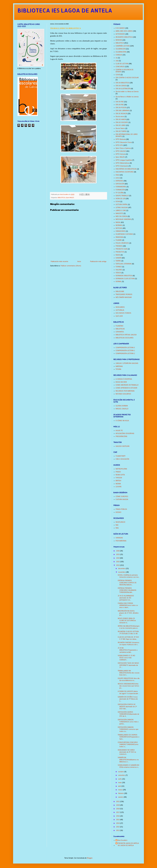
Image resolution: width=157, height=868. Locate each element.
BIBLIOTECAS (120, 329)
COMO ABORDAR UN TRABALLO (127, 385)
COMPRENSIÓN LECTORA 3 (125, 348)
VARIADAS (119, 538)
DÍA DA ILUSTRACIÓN (123, 89)
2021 (118, 802)
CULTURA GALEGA (122, 500)
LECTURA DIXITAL (122, 205)
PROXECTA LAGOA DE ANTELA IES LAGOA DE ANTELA (128, 844)
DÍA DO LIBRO (121, 125)
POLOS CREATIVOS (122, 243)
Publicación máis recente (59, 262)
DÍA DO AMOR (121, 120)
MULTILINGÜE (120, 522)
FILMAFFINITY (120, 456)
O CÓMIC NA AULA (122, 421)
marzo (121, 790)
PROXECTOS (120, 252)
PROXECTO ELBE (121, 249)
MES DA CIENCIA (121, 216)
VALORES (119, 270)
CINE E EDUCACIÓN (122, 459)
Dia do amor (120, 117)
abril (120, 786)
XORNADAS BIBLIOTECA (124, 276)
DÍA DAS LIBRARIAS (122, 111)
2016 (118, 816)
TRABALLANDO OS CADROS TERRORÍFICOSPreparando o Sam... (129, 737)
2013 (118, 827)
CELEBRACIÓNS (121, 52)
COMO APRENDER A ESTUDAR (126, 388)
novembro (122, 572)
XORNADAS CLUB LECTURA (125, 279)
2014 (118, 823)
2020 (118, 805)
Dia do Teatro (120, 128)
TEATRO (118, 261)
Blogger (90, 858)
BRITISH (118, 481)
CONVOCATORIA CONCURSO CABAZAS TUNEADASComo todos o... (128, 745)
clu (117, 58)
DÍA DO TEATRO (121, 131)
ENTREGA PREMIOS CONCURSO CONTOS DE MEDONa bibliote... (127, 583)
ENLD (117, 175)
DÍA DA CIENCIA (121, 86)
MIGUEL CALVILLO (122, 409)
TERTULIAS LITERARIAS (124, 264)
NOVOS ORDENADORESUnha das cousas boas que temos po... (128, 686)
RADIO (118, 255)
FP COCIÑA (119, 193)
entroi (118, 178)
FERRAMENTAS (121, 187)
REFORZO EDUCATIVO (123, 394)
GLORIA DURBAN (122, 406)
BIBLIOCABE (120, 292)
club (117, 61)
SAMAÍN (119, 258)
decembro (122, 569)
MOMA (118, 484)
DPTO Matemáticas (122, 163)
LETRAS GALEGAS (122, 208)
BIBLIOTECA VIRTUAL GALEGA (126, 335)
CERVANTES (120, 332)
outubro (121, 772)
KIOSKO (118, 512)
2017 (118, 812)
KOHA (118, 202)
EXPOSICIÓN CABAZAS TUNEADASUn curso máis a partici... (128, 722)
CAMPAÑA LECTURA (123, 46)
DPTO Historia (121, 154)
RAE (117, 525)
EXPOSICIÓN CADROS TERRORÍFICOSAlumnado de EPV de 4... (128, 714)
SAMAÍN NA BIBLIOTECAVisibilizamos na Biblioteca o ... (128, 760)
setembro (122, 775)
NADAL (118, 222)
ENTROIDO (119, 181)
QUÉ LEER (119, 316)
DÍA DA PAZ (120, 105)
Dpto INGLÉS (70, 198)
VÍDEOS (118, 273)
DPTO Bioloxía (121, 139)
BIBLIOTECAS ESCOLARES (125, 338)
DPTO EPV (119, 145)
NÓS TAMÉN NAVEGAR (124, 297)
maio (120, 783)
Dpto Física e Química (123, 148)
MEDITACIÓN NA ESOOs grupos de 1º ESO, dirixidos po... (128, 613)
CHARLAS (119, 55)
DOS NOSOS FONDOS (123, 313)
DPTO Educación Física (123, 142)
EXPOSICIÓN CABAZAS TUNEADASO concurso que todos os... (128, 729)
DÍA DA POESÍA (121, 108)
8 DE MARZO (120, 28)
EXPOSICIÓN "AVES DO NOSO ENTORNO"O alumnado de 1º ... (128, 665)
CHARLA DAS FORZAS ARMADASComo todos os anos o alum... (128, 605)
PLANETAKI (119, 326)
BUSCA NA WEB (121, 382)
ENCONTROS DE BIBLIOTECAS (126, 169)
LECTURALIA (120, 310)
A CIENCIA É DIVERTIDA (124, 379)
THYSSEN (119, 478)
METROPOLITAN (121, 469)
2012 (118, 831)
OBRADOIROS (121, 231)
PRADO (118, 472)
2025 (118, 555)
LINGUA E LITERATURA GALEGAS (127, 363)
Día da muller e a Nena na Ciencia (127, 92)
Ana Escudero (123, 840)
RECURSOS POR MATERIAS (125, 391)
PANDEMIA (119, 237)
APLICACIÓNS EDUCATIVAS (125, 434)
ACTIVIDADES (120, 34)
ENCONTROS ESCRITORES (125, 172)
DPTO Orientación (122, 166)
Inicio (79, 262)
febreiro (121, 793)
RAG (117, 528)
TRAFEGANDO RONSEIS (124, 294)
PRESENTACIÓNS (121, 437)
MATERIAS (119, 366)
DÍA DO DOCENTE (122, 123)
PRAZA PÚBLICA (121, 509)
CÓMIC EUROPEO (122, 497)
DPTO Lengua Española (124, 160)
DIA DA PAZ (120, 102)
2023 (118, 562)
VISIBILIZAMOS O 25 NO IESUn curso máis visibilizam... (126, 658)
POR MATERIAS (121, 541)
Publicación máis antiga (98, 262)
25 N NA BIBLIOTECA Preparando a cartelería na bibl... (128, 650)
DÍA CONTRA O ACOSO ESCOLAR (127, 78)
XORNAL (119, 282)
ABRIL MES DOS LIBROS (124, 31)
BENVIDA (119, 40)
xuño (120, 779)
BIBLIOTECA (61, 198)
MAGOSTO (119, 214)
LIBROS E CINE (121, 211)
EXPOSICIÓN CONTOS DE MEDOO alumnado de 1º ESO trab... (127, 707)
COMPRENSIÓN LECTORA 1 (125, 351)
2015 (118, 820)
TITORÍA (118, 369)
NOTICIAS (119, 228)
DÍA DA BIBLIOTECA (122, 83)
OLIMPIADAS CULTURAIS (124, 234)
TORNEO (119, 267)
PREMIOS (119, 246)
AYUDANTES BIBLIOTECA (124, 37)
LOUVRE (119, 487)
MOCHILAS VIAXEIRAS (123, 219)
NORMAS (119, 225)
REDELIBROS (120, 307)
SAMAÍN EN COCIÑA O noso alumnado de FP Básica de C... (128, 699)
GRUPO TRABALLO (122, 196)
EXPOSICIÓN (120, 184)
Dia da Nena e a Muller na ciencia (127, 97)
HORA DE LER (120, 199)
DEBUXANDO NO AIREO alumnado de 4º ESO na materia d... (127, 752)
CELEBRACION (121, 49)
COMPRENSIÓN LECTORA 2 (125, 354)
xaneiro (121, 797)
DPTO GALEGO (121, 151)
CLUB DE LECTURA (122, 64)
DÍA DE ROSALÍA (121, 114)
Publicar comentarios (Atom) (71, 266)
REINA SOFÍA (120, 475)
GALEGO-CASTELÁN (122, 446)
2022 (118, 565)
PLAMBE (119, 240)
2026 (118, 551)
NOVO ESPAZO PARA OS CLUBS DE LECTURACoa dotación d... (127, 621)
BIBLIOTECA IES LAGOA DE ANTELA (65, 10)
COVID (118, 75)
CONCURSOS (120, 67)
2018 (118, 809)
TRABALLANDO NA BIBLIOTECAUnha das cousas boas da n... (129, 673)
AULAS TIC (119, 431)
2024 (118, 558)
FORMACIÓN (120, 190)
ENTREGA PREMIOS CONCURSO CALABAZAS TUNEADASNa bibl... (127, 590)
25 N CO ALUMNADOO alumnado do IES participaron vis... (126, 598)
